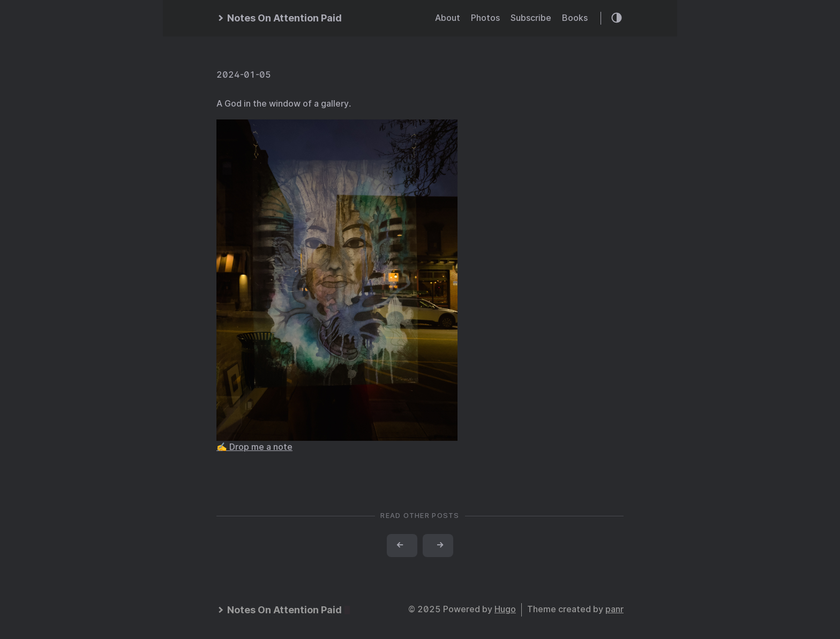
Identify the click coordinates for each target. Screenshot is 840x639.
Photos (485, 18)
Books (575, 18)
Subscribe (531, 18)
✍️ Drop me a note (254, 447)
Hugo (505, 609)
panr (614, 609)
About (448, 18)
